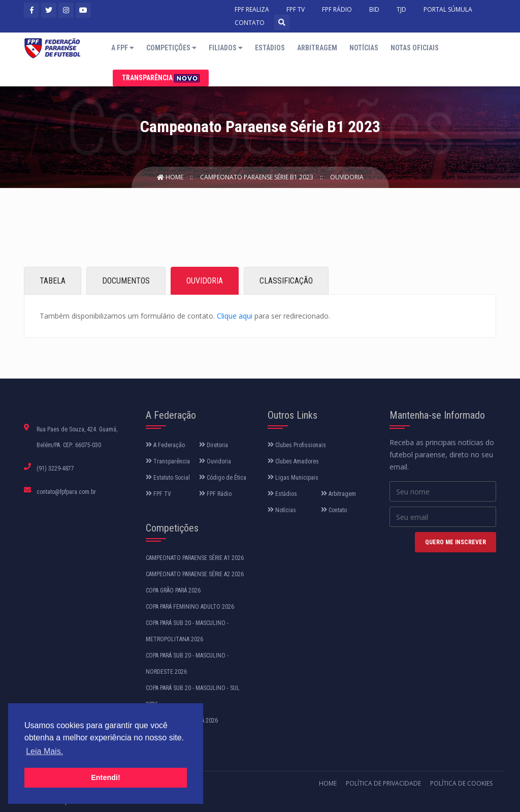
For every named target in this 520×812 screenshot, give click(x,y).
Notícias (364, 48)
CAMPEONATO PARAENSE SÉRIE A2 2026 (195, 574)
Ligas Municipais (293, 478)
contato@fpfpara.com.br (66, 492)
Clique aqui (235, 316)
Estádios (270, 48)
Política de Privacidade (383, 783)
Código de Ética (223, 478)
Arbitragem (317, 48)
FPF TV (296, 9)
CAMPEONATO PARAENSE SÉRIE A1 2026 (195, 558)
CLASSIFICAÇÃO (286, 281)
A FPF (123, 48)
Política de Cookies (461, 783)
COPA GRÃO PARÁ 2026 (173, 590)
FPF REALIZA (252, 9)
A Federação (165, 445)
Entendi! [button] (106, 777)
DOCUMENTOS (126, 281)
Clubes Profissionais (297, 445)
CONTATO (250, 23)
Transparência (161, 78)
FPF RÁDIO (337, 9)
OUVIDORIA (205, 281)
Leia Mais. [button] (44, 751)
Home (171, 177)
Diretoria (214, 445)
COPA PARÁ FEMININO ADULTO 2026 (190, 607)
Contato (334, 510)
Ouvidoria (347, 177)
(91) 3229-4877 (55, 469)
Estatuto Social (168, 478)
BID (374, 9)
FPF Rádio (215, 494)
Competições (171, 48)
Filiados (226, 48)
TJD (401, 9)
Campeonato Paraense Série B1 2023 (257, 177)
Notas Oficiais (415, 48)
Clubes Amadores (293, 461)
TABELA (53, 281)
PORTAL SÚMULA (448, 9)
